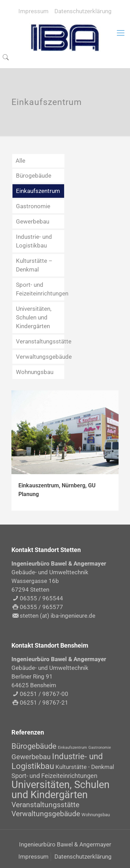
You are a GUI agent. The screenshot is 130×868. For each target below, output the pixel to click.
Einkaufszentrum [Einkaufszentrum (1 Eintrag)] (72, 748)
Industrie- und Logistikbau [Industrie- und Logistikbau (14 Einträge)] (57, 761)
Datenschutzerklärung (83, 11)
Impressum (33, 11)
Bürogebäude (34, 176)
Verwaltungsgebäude (40, 357)
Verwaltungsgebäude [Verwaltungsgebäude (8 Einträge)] (46, 814)
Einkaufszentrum (38, 191)
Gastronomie (33, 206)
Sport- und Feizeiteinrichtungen (40, 289)
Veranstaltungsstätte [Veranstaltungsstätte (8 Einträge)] (45, 805)
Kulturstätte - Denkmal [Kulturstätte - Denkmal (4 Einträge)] (85, 767)
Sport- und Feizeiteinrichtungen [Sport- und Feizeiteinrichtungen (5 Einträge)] (54, 776)
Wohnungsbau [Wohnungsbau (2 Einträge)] (96, 814)
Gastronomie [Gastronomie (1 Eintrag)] (100, 748)
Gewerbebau (33, 221)
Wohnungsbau (35, 372)
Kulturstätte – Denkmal (34, 265)
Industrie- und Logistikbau (34, 241)
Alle (20, 161)
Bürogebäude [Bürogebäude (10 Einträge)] (34, 746)
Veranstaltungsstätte (40, 341)
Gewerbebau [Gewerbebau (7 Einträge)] (31, 757)
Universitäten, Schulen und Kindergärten (34, 317)
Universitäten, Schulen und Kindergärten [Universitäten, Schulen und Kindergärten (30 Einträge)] (60, 790)
